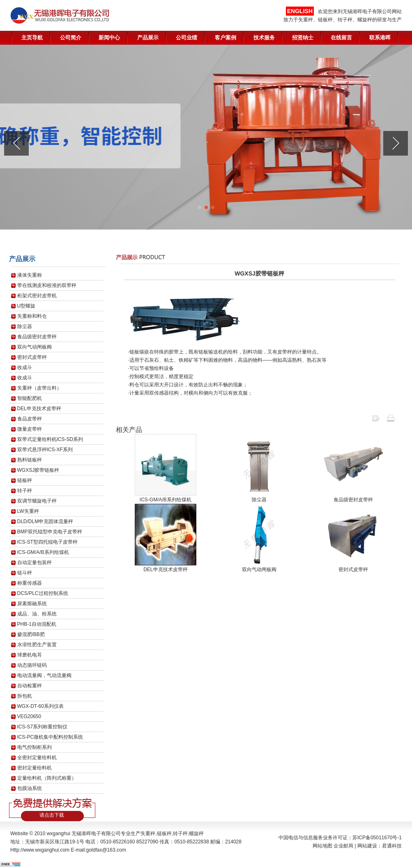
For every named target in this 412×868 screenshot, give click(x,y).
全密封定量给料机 (37, 758)
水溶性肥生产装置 (37, 645)
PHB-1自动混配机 (37, 624)
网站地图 (322, 846)
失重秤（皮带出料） (39, 388)
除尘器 (25, 326)
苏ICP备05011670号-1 (377, 838)
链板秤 (25, 480)
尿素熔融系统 (32, 604)
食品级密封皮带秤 (37, 337)
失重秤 (148, 834)
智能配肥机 (30, 398)
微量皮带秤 (30, 429)
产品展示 (148, 38)
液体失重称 (30, 275)
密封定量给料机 (35, 768)
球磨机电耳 (30, 655)
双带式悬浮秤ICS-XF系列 (45, 450)
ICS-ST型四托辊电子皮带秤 (47, 542)
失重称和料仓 (32, 316)
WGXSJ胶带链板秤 (38, 470)
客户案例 (226, 38)
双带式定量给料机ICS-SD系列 (50, 439)
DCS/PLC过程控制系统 (43, 593)
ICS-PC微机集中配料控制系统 (50, 737)
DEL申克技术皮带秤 (39, 409)
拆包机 (25, 696)
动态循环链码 (32, 665)
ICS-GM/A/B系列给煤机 (43, 552)
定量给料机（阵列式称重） (47, 778)
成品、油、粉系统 (37, 614)
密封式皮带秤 (32, 357)
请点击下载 (52, 815)
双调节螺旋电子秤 (37, 501)
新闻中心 (109, 38)
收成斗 (25, 367)
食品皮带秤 (30, 419)
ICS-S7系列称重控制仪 (43, 727)
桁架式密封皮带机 (37, 296)
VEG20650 (29, 716)
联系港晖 (380, 38)
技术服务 (264, 38)
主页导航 (32, 38)
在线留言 (341, 38)
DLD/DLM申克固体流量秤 (45, 521)
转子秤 (25, 491)
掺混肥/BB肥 (31, 634)
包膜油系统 (30, 788)
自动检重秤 (30, 686)
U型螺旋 (26, 306)
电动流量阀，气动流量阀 (44, 675)
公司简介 (71, 38)
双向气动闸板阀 (35, 347)
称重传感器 (30, 583)
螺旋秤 (196, 834)
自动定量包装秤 (35, 563)
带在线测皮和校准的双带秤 (47, 285)
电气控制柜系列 (35, 747)
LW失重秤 (28, 511)
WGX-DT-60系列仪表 (40, 706)
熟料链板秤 (30, 460)
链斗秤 (25, 573)
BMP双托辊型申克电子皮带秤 (50, 532)
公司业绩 (186, 38)
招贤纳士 (303, 38)
